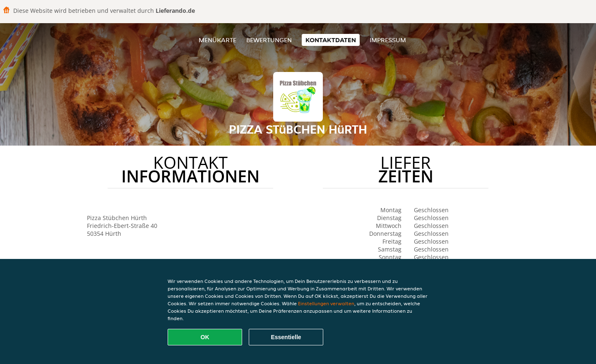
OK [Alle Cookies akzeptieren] (205, 337)
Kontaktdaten (331, 40)
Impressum (388, 40)
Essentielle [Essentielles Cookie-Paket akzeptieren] (286, 337)
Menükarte (217, 40)
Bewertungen (269, 40)
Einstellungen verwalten (326, 303)
